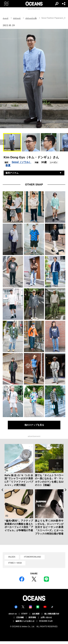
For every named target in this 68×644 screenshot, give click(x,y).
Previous (2, 490)
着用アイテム (12, 173)
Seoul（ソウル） (21, 162)
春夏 (8, 165)
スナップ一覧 (31, 18)
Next (66, 490)
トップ (6, 18)
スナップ (17, 18)
